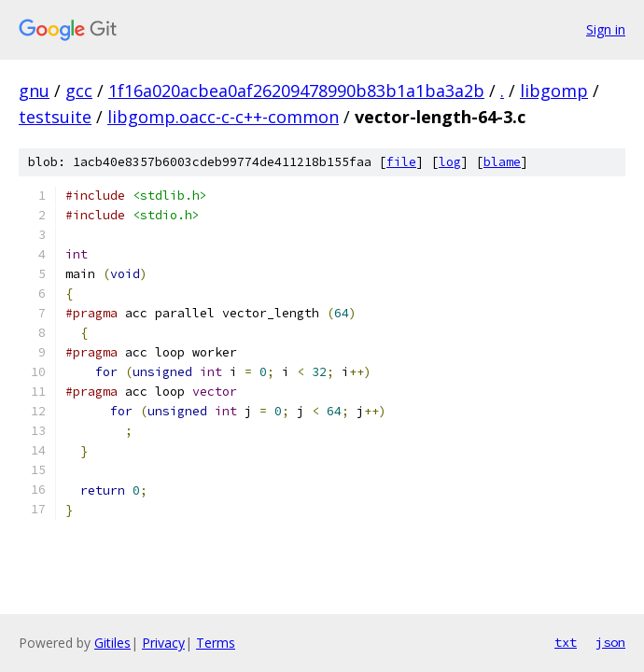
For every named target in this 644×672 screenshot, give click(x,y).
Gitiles (112, 643)
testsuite (55, 117)
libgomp (554, 91)
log (450, 162)
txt (566, 642)
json (610, 642)
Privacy (163, 643)
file (401, 162)
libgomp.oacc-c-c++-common (223, 117)
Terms (216, 643)
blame (502, 162)
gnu (34, 91)
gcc (79, 91)
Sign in (606, 29)
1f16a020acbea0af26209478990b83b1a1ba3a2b (296, 91)
